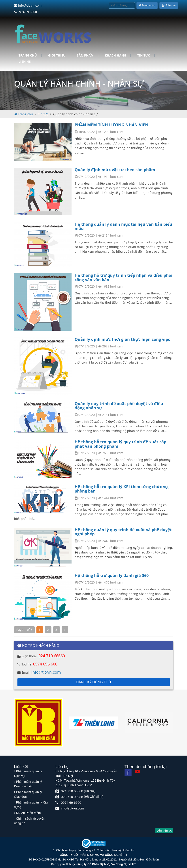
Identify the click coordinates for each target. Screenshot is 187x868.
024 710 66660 (52, 655)
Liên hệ (25, 61)
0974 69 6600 (25, 12)
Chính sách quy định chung (74, 850)
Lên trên (164, 830)
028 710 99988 (72, 796)
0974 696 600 (45, 663)
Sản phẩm (85, 55)
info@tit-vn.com (28, 5)
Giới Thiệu (57, 55)
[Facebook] (128, 772)
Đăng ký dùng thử (94, 681)
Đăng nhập (147, 5)
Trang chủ (28, 55)
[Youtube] (137, 771)
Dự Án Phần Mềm (28, 812)
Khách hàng (115, 55)
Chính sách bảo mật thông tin (115, 850)
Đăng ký (169, 5)
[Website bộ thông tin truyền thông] (94, 842)
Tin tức (144, 55)
